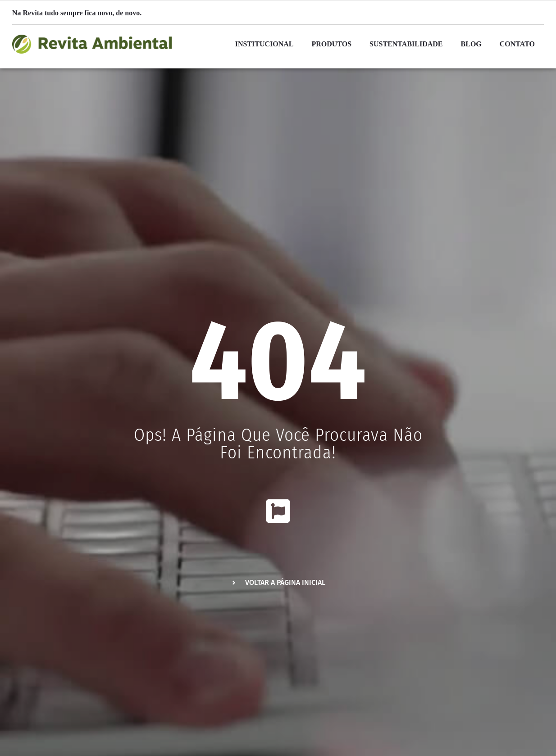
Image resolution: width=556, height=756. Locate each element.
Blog (471, 44)
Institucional (264, 44)
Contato (517, 44)
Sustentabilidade (406, 44)
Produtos (332, 44)
